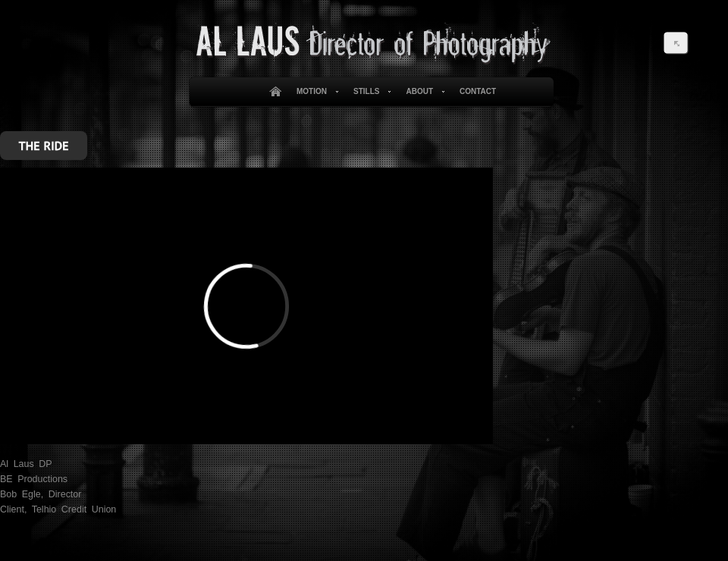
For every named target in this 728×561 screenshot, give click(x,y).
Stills (369, 92)
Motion (315, 92)
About (422, 92)
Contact (478, 91)
